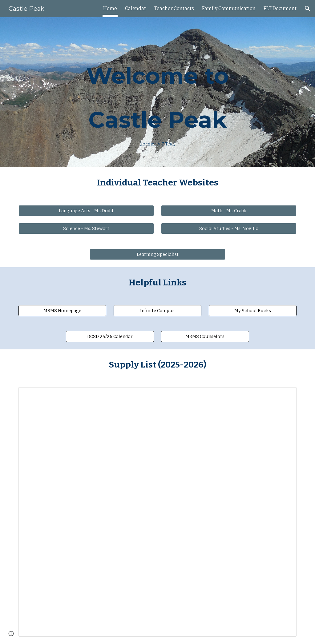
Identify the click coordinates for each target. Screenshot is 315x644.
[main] (158, 92)
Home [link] (110, 8)
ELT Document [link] (280, 8)
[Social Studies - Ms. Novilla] (229, 229)
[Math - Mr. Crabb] (229, 211)
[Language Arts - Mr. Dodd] (86, 211)
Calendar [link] (136, 8)
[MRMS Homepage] (63, 311)
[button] (308, 9)
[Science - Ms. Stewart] (86, 229)
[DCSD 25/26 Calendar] (110, 337)
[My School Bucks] (253, 311)
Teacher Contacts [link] (174, 8)
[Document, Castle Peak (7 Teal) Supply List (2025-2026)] (158, 512)
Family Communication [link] (229, 8)
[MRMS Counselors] (205, 337)
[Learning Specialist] (157, 254)
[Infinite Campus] (158, 311)
